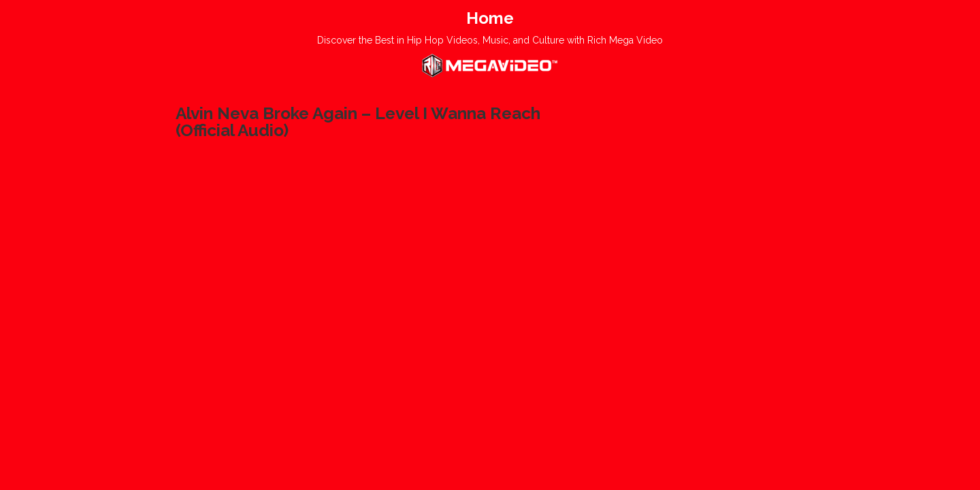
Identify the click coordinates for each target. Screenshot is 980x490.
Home (490, 18)
